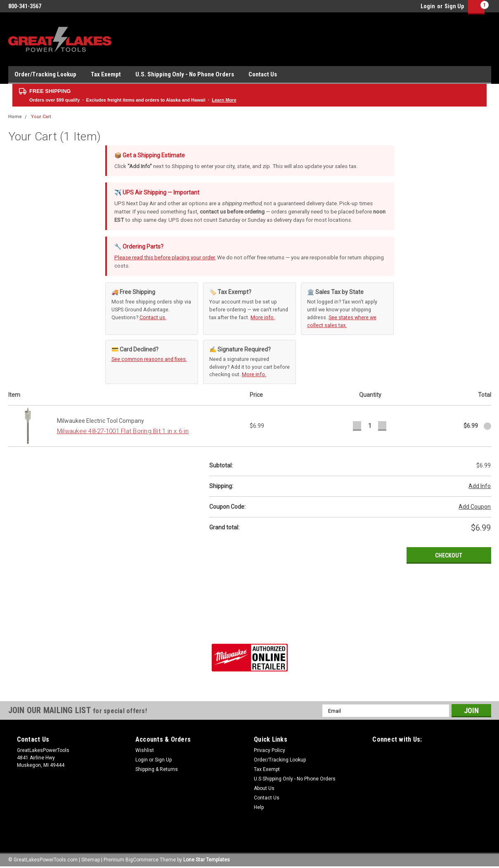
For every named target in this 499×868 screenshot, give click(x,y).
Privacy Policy (270, 750)
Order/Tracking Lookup (45, 74)
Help (259, 807)
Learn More (224, 100)
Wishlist (145, 750)
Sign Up (454, 6)
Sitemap (91, 860)
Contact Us (263, 74)
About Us (264, 788)
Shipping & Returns (157, 769)
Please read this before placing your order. (165, 257)
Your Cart (41, 117)
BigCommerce (142, 860)
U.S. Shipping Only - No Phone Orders (185, 74)
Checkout (449, 555)
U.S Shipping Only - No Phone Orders (295, 779)
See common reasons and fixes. (149, 359)
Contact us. (153, 317)
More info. (263, 317)
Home (15, 117)
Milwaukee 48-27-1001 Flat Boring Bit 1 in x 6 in (123, 431)
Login (428, 6)
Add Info (480, 486)
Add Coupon (475, 507)
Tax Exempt (106, 74)
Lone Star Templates (207, 860)
